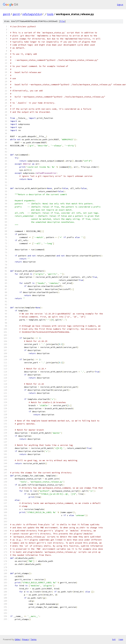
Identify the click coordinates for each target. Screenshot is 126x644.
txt (114, 639)
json (121, 639)
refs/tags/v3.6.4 (32, 14)
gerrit (7, 14)
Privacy (25, 639)
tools (50, 14)
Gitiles (17, 639)
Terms (33, 639)
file (62, 21)
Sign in (120, 5)
